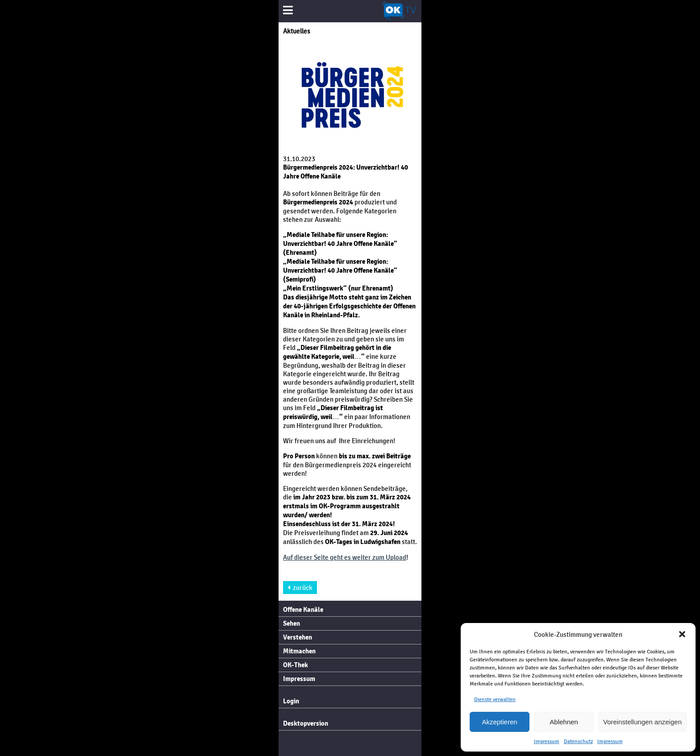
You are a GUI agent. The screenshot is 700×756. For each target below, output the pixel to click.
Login (291, 701)
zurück (300, 588)
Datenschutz (578, 741)
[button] (682, 634)
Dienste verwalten (495, 699)
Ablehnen (564, 722)
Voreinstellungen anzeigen (642, 722)
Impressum (547, 741)
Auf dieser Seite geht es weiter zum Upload (345, 557)
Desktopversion (306, 723)
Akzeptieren (499, 722)
